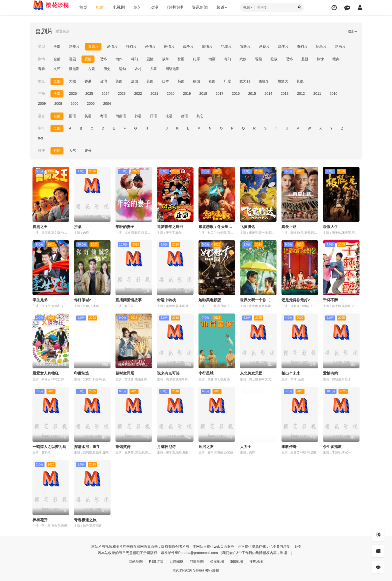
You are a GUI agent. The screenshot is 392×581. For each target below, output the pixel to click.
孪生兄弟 (40, 300)
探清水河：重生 (87, 447)
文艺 (57, 69)
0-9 (40, 138)
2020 (171, 93)
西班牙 (264, 81)
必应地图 (217, 561)
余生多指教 (332, 447)
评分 (88, 150)
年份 (41, 93)
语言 (41, 116)
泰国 (212, 81)
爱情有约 (330, 373)
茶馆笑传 (123, 447)
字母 (41, 128)
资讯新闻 (200, 7)
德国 (196, 81)
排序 (41, 150)
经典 (336, 59)
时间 (57, 150)
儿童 (153, 69)
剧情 (41, 59)
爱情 (88, 59)
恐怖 (103, 59)
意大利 (245, 81)
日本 (165, 81)
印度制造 (81, 373)
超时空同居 (125, 373)
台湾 (103, 81)
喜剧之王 (40, 227)
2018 (203, 93)
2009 (42, 103)
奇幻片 (302, 46)
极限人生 (330, 227)
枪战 (274, 59)
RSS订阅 (156, 561)
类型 (41, 46)
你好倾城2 (82, 300)
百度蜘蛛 (176, 561)
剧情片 (169, 46)
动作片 (74, 46)
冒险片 (245, 46)
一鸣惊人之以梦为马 (49, 447)
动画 (212, 59)
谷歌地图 (197, 561)
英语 (88, 116)
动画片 (340, 46)
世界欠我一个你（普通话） (262, 300)
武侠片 (283, 46)
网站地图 (136, 561)
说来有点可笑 (168, 373)
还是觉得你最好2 (296, 300)
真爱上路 (289, 227)
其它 (200, 116)
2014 (268, 93)
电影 (100, 7)
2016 (236, 93)
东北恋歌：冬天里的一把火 (221, 227)
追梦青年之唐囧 (170, 227)
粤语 (103, 116)
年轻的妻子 (125, 227)
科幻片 (131, 46)
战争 (165, 59)
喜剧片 (93, 46)
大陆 (72, 81)
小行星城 (206, 373)
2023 (122, 93)
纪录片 (321, 46)
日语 (153, 116)
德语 (184, 116)
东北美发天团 (251, 373)
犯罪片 (226, 46)
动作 (119, 59)
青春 (41, 69)
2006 (74, 103)
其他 (300, 81)
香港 (88, 81)
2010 (334, 93)
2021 (154, 93)
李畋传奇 (289, 447)
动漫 (154, 7)
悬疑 (305, 59)
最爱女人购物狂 (46, 373)
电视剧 (119, 7)
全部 (57, 46)
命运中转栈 (166, 300)
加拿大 (283, 81)
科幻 (134, 59)
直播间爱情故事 (129, 300)
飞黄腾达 (247, 227)
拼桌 (78, 227)
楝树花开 (40, 520)
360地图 (237, 561)
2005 (91, 103)
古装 (91, 69)
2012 (301, 93)
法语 (169, 116)
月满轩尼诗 (166, 447)
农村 (138, 69)
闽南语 (121, 116)
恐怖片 (150, 46)
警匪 (181, 59)
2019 (187, 93)
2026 (73, 93)
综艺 (137, 7)
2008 (58, 103)
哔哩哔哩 (175, 7)
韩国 (181, 81)
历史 (107, 69)
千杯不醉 (330, 300)
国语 (72, 116)
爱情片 (112, 46)
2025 (89, 93)
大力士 (246, 447)
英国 (150, 81)
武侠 (243, 59)
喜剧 (72, 59)
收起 (352, 31)
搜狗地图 (256, 561)
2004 (107, 103)
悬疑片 (264, 46)
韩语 (138, 116)
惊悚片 (207, 46)
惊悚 (320, 59)
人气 (72, 150)
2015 (252, 93)
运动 (122, 69)
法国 (134, 81)
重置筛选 (62, 31)
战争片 (188, 46)
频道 (222, 7)
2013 (285, 93)
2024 (105, 93)
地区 (41, 81)
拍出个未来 (291, 373)
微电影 (74, 69)
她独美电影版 (210, 300)
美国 (119, 81)
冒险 (258, 59)
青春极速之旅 (85, 520)
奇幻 (227, 59)
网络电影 (172, 69)
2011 (317, 93)
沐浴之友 (206, 447)
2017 (219, 93)
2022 (138, 93)
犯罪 (196, 59)
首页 (83, 7)
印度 (227, 81)
